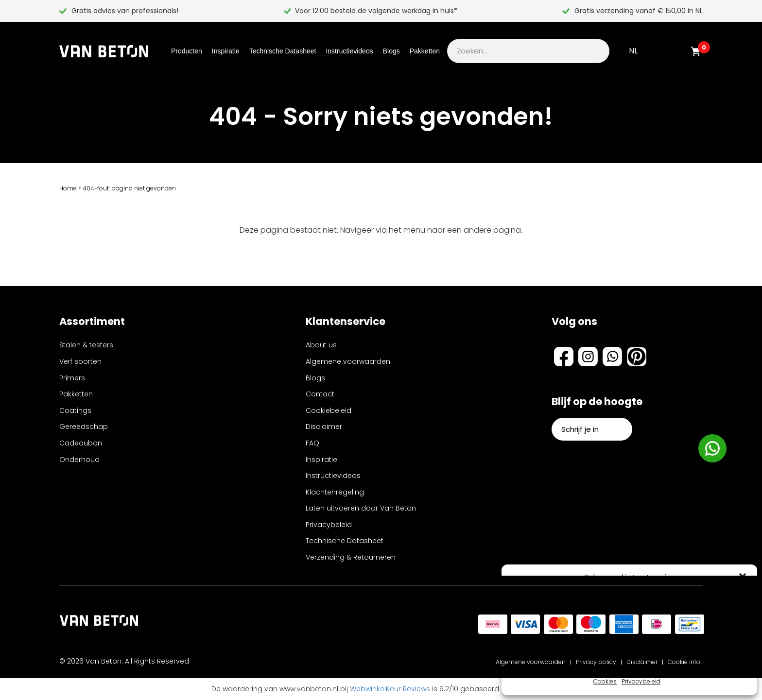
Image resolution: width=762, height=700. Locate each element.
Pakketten (425, 51)
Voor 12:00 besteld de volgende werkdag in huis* (376, 11)
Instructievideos (349, 51)
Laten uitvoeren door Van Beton (361, 508)
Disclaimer (324, 427)
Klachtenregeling (335, 492)
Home (68, 188)
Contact (320, 394)
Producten (187, 51)
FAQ (312, 443)
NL (633, 51)
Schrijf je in (592, 429)
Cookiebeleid (329, 410)
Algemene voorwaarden (348, 361)
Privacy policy (596, 662)
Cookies (605, 681)
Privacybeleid (641, 681)
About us (321, 345)
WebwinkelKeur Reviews (390, 689)
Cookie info (684, 662)
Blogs (391, 51)
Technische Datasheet (283, 51)
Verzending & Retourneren (351, 557)
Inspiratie (226, 51)
